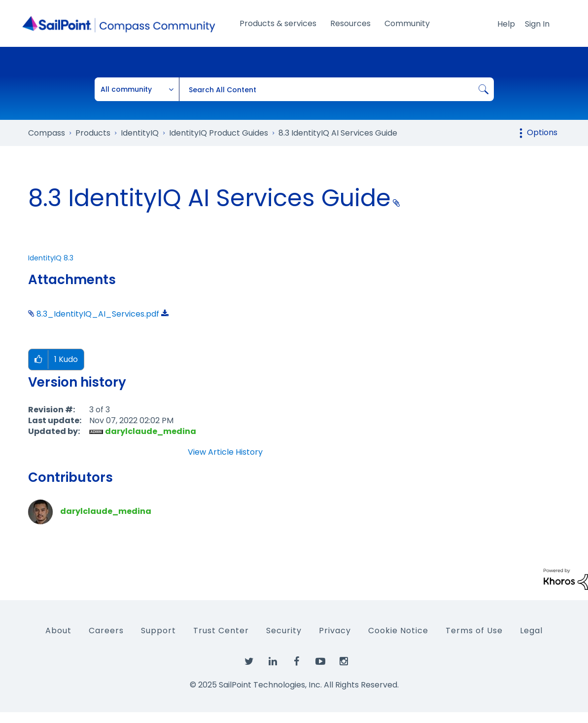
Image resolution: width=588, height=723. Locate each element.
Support (158, 631)
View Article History (225, 452)
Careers (106, 631)
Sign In (537, 24)
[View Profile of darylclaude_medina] (151, 431)
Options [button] (542, 132)
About (58, 631)
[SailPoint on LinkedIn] (273, 662)
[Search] (336, 89)
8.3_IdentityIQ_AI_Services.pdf (98, 314)
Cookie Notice (398, 631)
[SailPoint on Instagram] (344, 662)
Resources (350, 23)
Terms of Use (474, 631)
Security (284, 631)
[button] (38, 360)
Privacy (335, 631)
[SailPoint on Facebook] (297, 662)
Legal (531, 631)
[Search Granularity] (137, 89)
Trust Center (221, 631)
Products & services (278, 23)
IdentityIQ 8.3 (51, 258)
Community (407, 23)
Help (506, 24)
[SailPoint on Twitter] (249, 662)
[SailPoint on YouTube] (320, 662)
